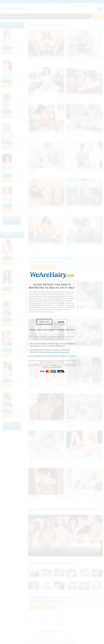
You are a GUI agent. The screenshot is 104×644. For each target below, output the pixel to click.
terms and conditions (49, 352)
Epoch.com (39, 364)
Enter (61, 322)
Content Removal (56, 367)
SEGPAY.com (56, 366)
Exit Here (44, 322)
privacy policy (64, 352)
